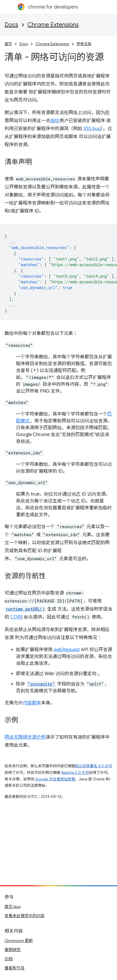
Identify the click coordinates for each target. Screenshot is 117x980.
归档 (9, 959)
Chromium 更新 (19, 941)
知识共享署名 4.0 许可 (94, 766)
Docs (11, 25)
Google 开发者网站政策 (55, 779)
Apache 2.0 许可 (75, 773)
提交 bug (13, 907)
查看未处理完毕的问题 (25, 916)
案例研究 (13, 950)
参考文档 (84, 44)
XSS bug (92, 129)
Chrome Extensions (53, 25)
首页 (8, 44)
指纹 (55, 121)
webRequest (67, 650)
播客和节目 (15, 968)
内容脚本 (32, 703)
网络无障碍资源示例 (25, 737)
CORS (17, 617)
